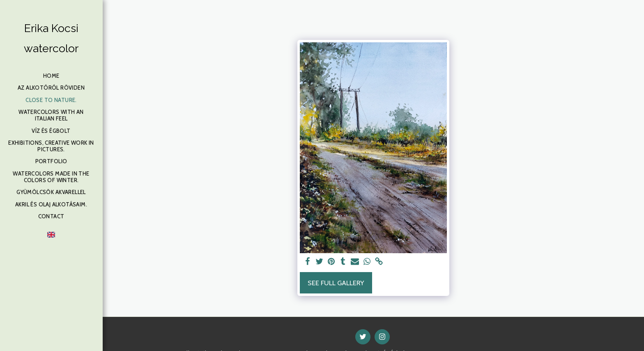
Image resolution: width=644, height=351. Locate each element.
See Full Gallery (336, 283)
